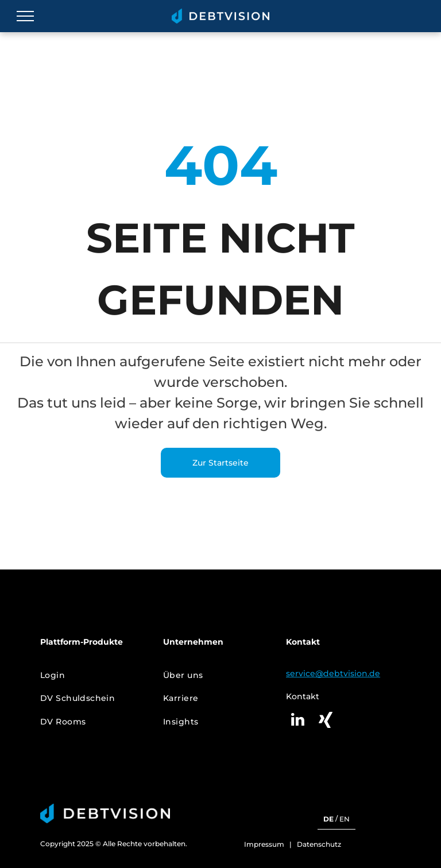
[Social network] (326, 721)
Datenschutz (319, 844)
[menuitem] (93, 675)
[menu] (25, 16)
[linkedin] (297, 721)
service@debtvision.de (333, 673)
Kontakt (303, 696)
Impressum (264, 844)
